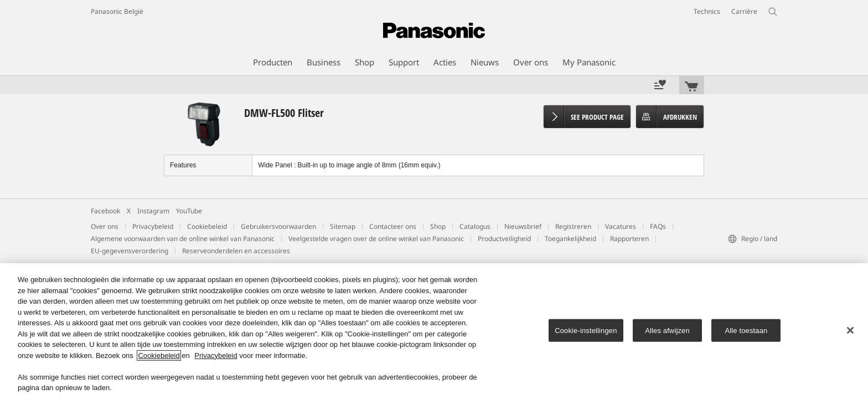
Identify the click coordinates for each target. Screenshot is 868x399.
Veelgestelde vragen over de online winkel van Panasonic (376, 239)
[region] (434, 331)
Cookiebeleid (207, 226)
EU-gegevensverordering (130, 251)
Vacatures (621, 226)
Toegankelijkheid (570, 239)
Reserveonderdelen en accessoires (236, 251)
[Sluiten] (850, 330)
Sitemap (343, 226)
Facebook (105, 211)
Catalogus (475, 226)
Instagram (153, 211)
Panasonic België (117, 11)
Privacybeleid (153, 226)
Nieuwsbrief (523, 226)
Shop (438, 226)
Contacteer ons (393, 226)
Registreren (573, 226)
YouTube (189, 211)
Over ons (105, 226)
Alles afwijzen (667, 330)
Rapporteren (629, 239)
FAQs (658, 226)
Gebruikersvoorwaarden (278, 226)
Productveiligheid (504, 239)
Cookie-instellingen (586, 330)
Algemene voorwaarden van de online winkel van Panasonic (183, 239)
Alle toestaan (746, 330)
